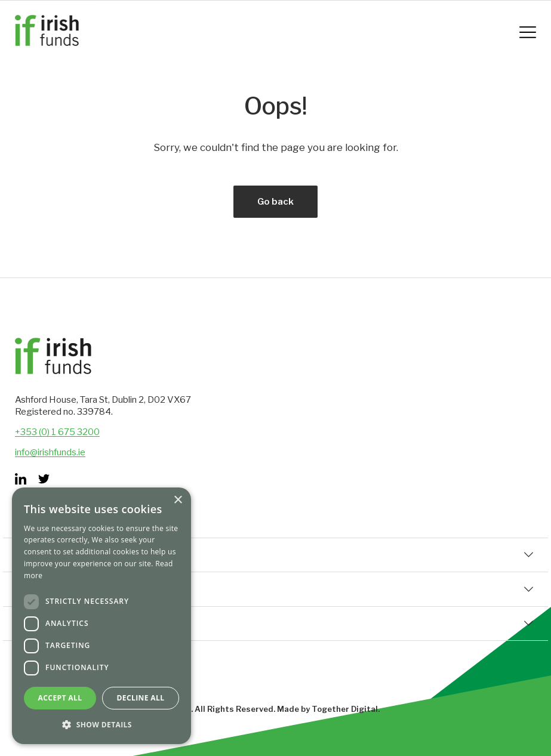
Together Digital (345, 709)
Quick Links (275, 555)
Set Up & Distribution (275, 624)
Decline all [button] (141, 698)
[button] (101, 725)
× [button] (178, 500)
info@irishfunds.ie (50, 452)
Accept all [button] (60, 698)
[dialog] (101, 616)
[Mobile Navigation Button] (528, 32)
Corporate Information (275, 589)
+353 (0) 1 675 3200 (57, 432)
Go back (275, 202)
